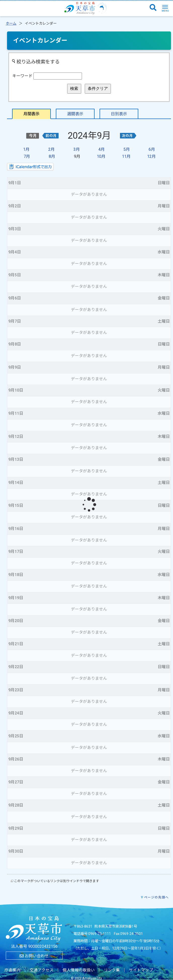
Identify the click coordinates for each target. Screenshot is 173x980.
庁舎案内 (13, 970)
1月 (26, 149)
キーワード (22, 76)
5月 (127, 149)
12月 (151, 156)
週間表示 (75, 114)
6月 (152, 149)
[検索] (153, 8)
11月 (126, 156)
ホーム (11, 24)
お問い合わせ (34, 956)
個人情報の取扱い (79, 970)
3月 (77, 149)
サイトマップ (141, 970)
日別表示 (119, 114)
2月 (51, 149)
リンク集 (112, 970)
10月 (101, 156)
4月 (101, 149)
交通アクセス (42, 970)
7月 (27, 156)
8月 (52, 156)
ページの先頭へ (156, 897)
